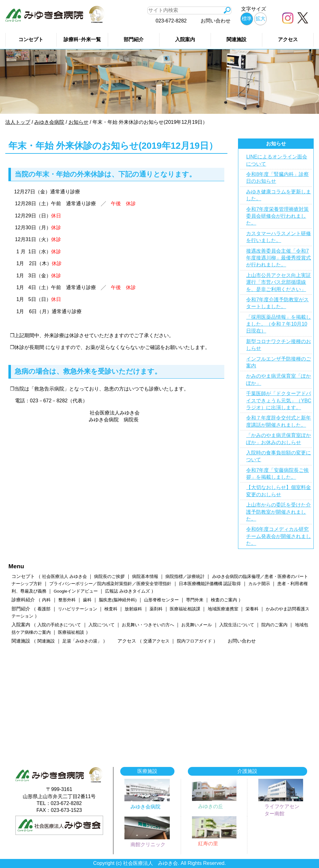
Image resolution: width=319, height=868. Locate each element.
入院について (102, 625)
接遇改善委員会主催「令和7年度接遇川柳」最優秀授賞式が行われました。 (279, 258)
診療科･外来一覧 (82, 39)
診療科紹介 (23, 600)
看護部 (44, 609)
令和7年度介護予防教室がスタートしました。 (277, 303)
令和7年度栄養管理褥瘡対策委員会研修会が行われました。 (277, 216)
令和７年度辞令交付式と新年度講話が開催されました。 (279, 421)
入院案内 (185, 39)
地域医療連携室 (223, 609)
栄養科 (252, 609)
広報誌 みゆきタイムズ (127, 591)
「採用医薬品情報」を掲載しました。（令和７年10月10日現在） (279, 324)
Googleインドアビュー (76, 591)
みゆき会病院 (145, 807)
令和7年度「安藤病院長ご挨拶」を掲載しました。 (277, 474)
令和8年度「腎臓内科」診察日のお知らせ (277, 178)
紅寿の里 (208, 844)
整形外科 (67, 600)
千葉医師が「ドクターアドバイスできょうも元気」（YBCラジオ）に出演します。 (279, 400)
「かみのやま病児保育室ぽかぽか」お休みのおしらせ (279, 439)
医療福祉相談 (71, 632)
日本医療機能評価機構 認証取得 (210, 584)
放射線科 (133, 609)
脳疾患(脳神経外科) (118, 600)
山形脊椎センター (161, 600)
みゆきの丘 (211, 806)
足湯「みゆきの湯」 (82, 641)
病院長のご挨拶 (109, 577)
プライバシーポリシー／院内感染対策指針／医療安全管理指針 (110, 584)
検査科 (111, 609)
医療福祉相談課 (185, 609)
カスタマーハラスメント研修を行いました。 (279, 237)
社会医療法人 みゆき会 (64, 577)
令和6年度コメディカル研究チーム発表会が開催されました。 (279, 536)
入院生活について (237, 625)
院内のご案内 (274, 625)
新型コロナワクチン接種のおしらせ (279, 345)
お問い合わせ (216, 21)
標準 (247, 19)
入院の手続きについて (59, 625)
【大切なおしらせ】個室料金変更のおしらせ (279, 491)
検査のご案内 (224, 600)
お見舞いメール (197, 625)
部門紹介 (134, 39)
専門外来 (195, 600)
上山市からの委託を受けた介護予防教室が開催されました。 (279, 512)
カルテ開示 (259, 584)
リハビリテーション (78, 609)
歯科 (87, 600)
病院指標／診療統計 (185, 577)
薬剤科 (156, 609)
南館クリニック (148, 844)
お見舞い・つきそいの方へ (148, 625)
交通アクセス (156, 641)
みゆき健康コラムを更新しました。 (279, 195)
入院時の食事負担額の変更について (279, 456)
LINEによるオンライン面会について (277, 160)
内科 (46, 600)
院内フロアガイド (194, 641)
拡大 (260, 19)
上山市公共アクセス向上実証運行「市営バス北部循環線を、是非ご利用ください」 (279, 282)
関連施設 (236, 39)
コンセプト (31, 39)
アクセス (288, 39)
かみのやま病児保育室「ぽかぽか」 (279, 379)
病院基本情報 (145, 577)
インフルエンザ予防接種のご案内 (279, 362)
